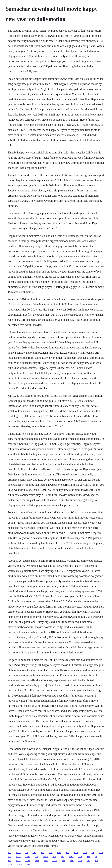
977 (54, 856)
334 (28, 865)
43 (96, 856)
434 (51, 852)
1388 (37, 861)
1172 (18, 861)
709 (9, 852)
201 (42, 852)
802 (59, 852)
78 (27, 852)
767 (9, 861)
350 (34, 852)
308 (97, 861)
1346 (28, 861)
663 (36, 856)
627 (88, 856)
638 (64, 861)
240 (80, 856)
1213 (18, 856)
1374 (10, 865)
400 (72, 861)
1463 (19, 865)
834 (62, 856)
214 (80, 861)
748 (85, 852)
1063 (101, 852)
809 (67, 852)
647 (9, 856)
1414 (76, 852)
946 (46, 861)
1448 (28, 856)
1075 (18, 852)
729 (88, 861)
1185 (71, 856)
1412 (55, 861)
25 (93, 852)
